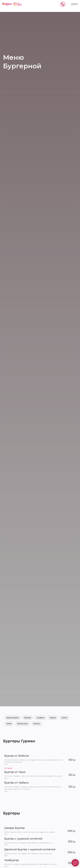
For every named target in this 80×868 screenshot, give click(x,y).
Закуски (53, 718)
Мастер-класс (22, 724)
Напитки (37, 724)
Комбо (9, 724)
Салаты (64, 718)
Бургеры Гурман (13, 718)
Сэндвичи (40, 718)
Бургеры (28, 718)
